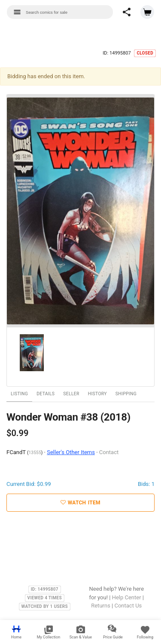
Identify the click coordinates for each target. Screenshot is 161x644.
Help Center (127, 597)
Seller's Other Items (71, 452)
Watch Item (80, 503)
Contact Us (128, 606)
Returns (101, 606)
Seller (71, 394)
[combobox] (60, 12)
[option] (80, 211)
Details (46, 394)
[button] (127, 12)
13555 (35, 453)
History (97, 394)
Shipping (126, 394)
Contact (109, 452)
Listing (19, 394)
